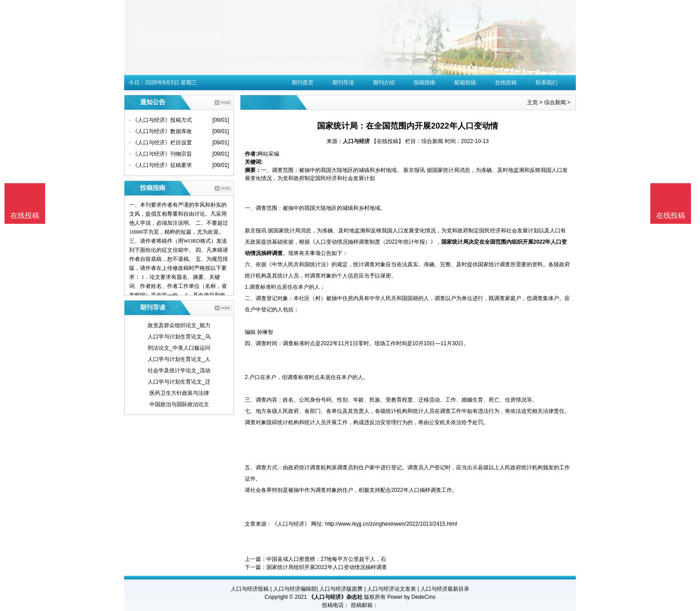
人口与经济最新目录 (445, 589)
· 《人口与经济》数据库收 (161, 131)
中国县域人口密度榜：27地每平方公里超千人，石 (326, 559)
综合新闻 (555, 102)
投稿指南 (425, 83)
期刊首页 (303, 83)
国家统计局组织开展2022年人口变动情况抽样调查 (327, 567)
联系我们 (546, 83)
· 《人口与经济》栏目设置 (161, 143)
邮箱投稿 (465, 83)
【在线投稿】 (387, 141)
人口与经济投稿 (250, 589)
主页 (532, 102)
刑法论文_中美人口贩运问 (179, 348)
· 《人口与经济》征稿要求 (161, 165)
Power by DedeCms (411, 597)
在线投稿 (506, 83)
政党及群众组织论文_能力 (179, 325)
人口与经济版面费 (341, 589)
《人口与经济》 (291, 524)
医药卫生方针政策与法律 (179, 393)
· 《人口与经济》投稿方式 (161, 120)
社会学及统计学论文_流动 (179, 370)
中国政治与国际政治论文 (179, 404)
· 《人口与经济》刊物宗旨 (161, 154)
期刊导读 (343, 83)
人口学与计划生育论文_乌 (179, 337)
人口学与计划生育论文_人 (179, 359)
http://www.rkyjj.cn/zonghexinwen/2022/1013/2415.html (391, 524)
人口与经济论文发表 (392, 589)
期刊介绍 (384, 83)
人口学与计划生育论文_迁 (179, 382)
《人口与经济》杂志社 (336, 597)
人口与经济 (356, 141)
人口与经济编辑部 (295, 589)
